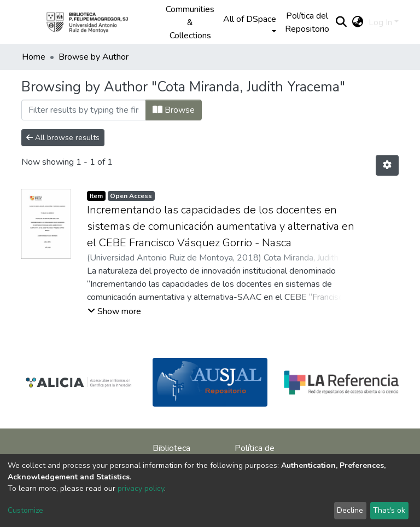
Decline (350, 510)
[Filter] (84, 110)
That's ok (389, 510)
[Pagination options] (387, 165)
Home (34, 57)
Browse (174, 110)
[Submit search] (341, 22)
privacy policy (141, 488)
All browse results (63, 138)
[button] (357, 22)
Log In (380, 22)
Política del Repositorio (307, 22)
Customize (25, 510)
